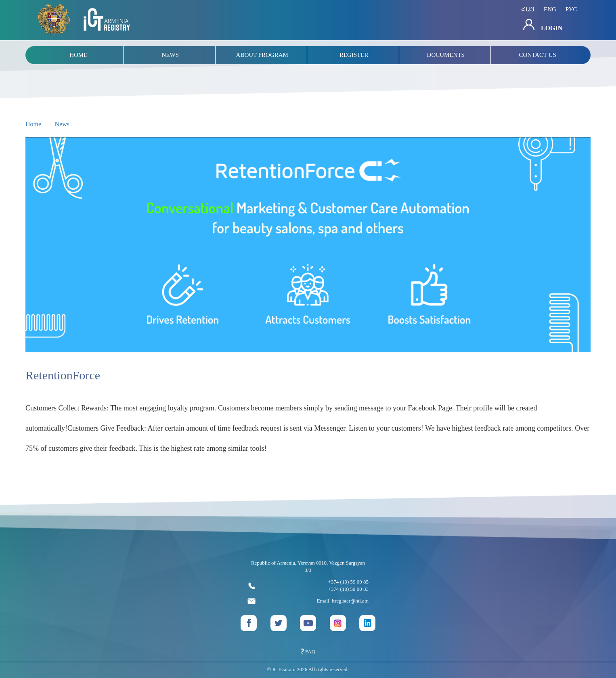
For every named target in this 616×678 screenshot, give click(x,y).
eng (550, 9)
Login (543, 25)
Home (33, 124)
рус (571, 9)
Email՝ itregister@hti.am (308, 601)
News (62, 124)
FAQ (308, 652)
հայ (528, 9)
